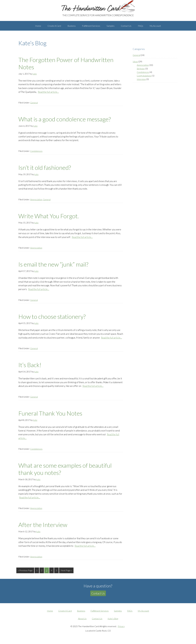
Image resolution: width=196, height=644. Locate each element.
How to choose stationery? (52, 319)
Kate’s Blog (113, 621)
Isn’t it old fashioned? (45, 170)
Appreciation (36, 202)
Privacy (121, 629)
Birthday (141, 71)
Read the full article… (48, 94)
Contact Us (98, 596)
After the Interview (43, 527)
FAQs (130, 613)
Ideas (135, 64)
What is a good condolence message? (65, 122)
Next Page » (66, 573)
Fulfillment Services (100, 613)
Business (81, 613)
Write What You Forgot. (49, 218)
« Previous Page (25, 573)
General (34, 105)
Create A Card (65, 613)
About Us (82, 621)
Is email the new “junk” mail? (53, 267)
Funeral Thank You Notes (50, 416)
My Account (143, 613)
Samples (118, 613)
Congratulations (144, 78)
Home (50, 613)
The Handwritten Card (37, 3)
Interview (141, 82)
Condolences (36, 153)
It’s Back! (30, 367)
